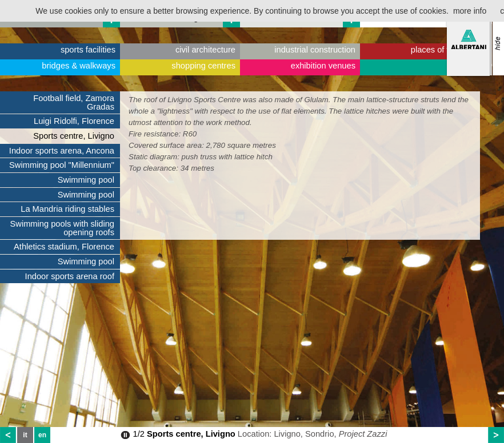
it (25, 435)
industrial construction (315, 50)
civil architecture (205, 50)
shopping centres (203, 66)
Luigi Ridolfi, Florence (74, 121)
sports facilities (88, 50)
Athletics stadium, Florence (64, 247)
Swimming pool (86, 180)
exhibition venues (323, 66)
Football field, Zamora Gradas (74, 102)
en (42, 435)
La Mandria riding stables (67, 209)
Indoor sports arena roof (70, 276)
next (496, 435)
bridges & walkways (79, 66)
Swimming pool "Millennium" (62, 165)
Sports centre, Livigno (74, 136)
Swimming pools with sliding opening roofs (62, 228)
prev (8, 435)
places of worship (443, 50)
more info (470, 11)
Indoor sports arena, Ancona (62, 151)
